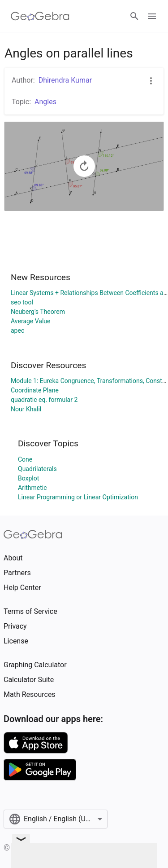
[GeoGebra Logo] (40, 16)
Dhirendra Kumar (65, 80)
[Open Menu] (152, 16)
